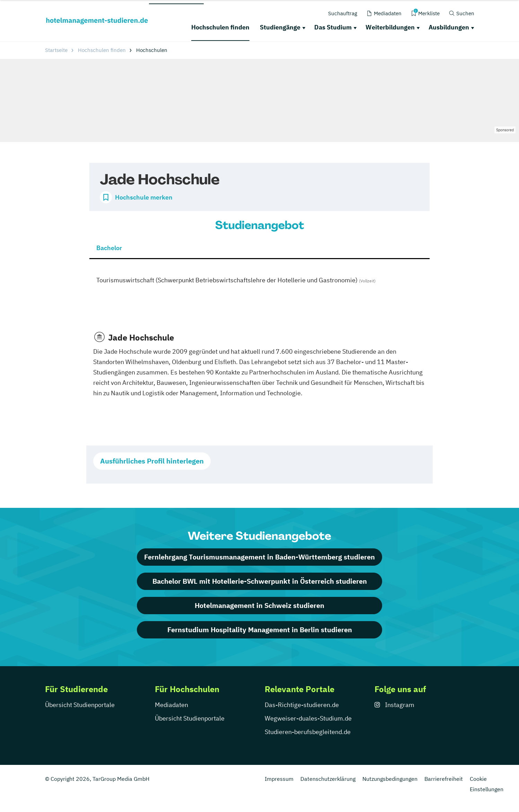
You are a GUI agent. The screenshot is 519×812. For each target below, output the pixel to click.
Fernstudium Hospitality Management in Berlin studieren (260, 630)
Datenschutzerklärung (328, 779)
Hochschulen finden (220, 27)
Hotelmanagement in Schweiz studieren (259, 605)
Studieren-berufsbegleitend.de (308, 732)
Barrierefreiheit (444, 779)
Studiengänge (280, 27)
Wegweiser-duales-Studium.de (308, 718)
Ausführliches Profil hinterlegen (152, 461)
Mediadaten (171, 705)
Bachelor (109, 248)
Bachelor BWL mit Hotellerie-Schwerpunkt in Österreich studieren (260, 581)
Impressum (279, 779)
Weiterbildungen (390, 27)
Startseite (56, 50)
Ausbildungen (449, 27)
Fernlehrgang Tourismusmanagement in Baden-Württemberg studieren (259, 557)
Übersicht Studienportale (80, 705)
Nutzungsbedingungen (390, 779)
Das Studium (333, 27)
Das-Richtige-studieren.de (302, 705)
